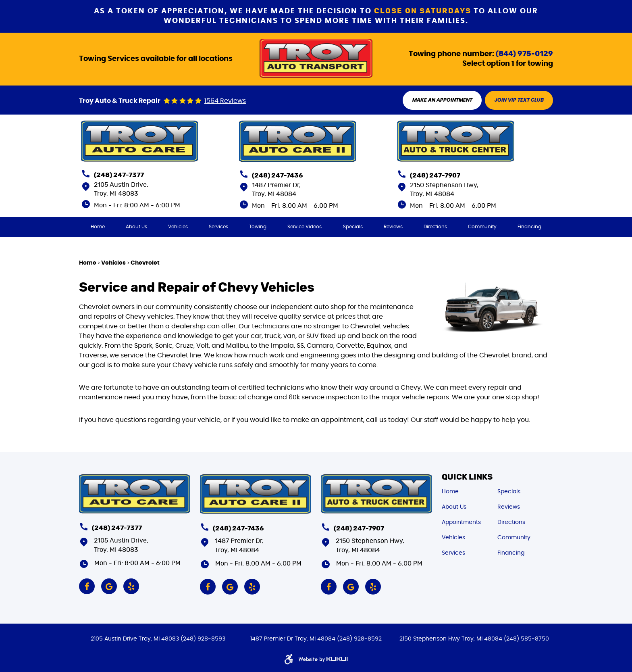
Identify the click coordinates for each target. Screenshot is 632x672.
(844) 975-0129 (524, 54)
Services (218, 227)
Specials (353, 227)
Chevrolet (145, 263)
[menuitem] (97, 227)
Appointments (461, 522)
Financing (530, 227)
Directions (435, 227)
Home (97, 227)
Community (483, 227)
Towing (258, 227)
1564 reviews (225, 101)
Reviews (393, 227)
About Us (136, 227)
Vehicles (178, 227)
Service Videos (305, 227)
